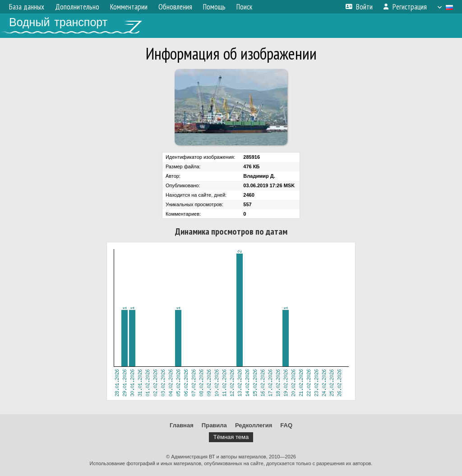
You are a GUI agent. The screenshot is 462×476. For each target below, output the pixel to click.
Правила (214, 425)
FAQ (286, 425)
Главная (182, 425)
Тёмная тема (231, 437)
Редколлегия (254, 425)
